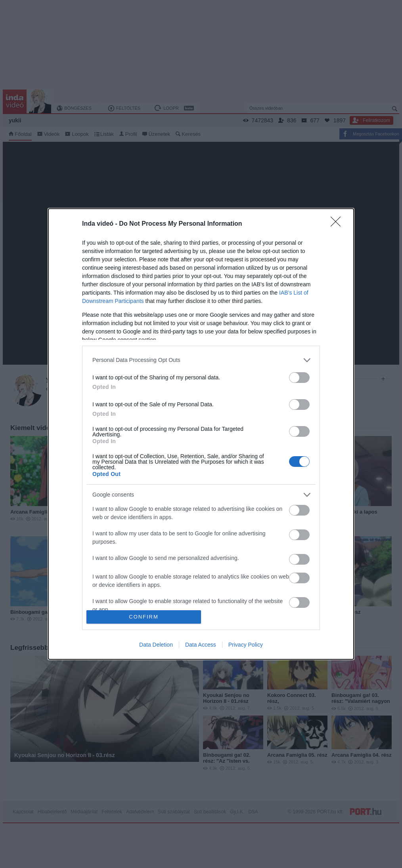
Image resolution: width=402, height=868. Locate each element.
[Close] (338, 224)
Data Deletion (156, 645)
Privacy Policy (246, 645)
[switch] (299, 378)
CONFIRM (144, 617)
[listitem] (201, 360)
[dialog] (201, 434)
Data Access (201, 645)
